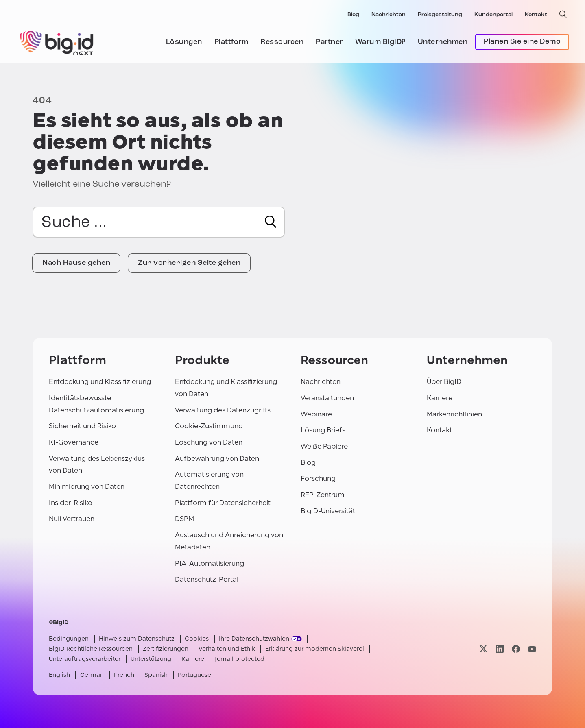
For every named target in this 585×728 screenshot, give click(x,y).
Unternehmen (443, 42)
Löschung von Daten (209, 442)
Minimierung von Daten (87, 487)
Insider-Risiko (71, 503)
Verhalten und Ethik (227, 649)
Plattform (231, 42)
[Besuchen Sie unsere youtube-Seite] (532, 649)
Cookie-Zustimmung (209, 426)
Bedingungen (69, 639)
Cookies (197, 639)
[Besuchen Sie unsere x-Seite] (483, 649)
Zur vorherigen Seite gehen (189, 263)
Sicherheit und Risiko (82, 426)
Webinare (316, 414)
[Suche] (271, 222)
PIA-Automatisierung (210, 563)
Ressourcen (282, 42)
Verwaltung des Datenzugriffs (223, 410)
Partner (329, 42)
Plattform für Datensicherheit (223, 503)
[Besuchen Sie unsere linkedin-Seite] (500, 649)
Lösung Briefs (323, 430)
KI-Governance (74, 442)
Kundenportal (493, 15)
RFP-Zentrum (323, 495)
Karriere (440, 398)
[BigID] (57, 42)
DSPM (184, 519)
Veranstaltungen (327, 398)
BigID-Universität (328, 511)
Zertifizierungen (166, 649)
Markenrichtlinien (454, 414)
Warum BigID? (380, 42)
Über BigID (444, 382)
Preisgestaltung (440, 15)
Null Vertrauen (72, 519)
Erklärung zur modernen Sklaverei (315, 649)
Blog (353, 15)
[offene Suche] (563, 14)
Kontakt (536, 15)
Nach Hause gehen (76, 263)
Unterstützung (151, 659)
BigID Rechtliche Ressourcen (91, 649)
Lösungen (184, 42)
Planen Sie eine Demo (522, 42)
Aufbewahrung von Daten (217, 459)
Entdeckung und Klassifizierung (100, 382)
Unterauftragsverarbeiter (85, 659)
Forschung (318, 478)
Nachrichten (389, 15)
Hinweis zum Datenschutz (137, 639)
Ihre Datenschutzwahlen (254, 639)
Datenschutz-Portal (207, 579)
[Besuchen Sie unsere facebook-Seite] (516, 649)
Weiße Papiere (324, 446)
